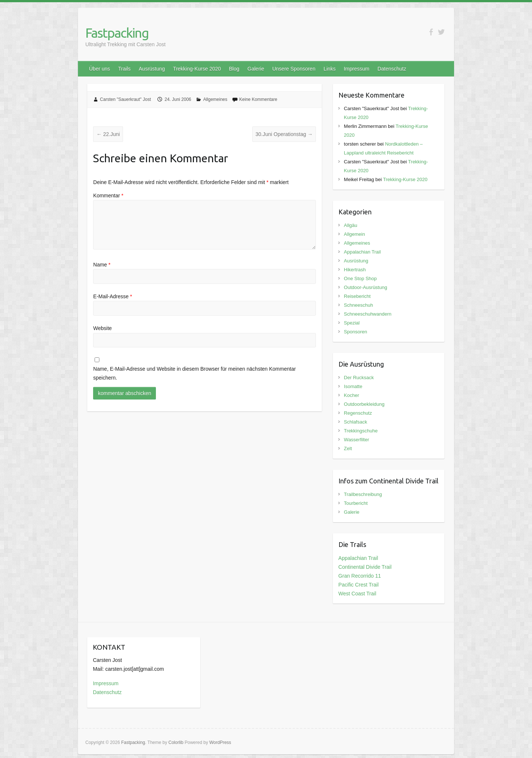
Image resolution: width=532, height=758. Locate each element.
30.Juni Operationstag (284, 134)
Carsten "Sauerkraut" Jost (126, 99)
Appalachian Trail (362, 252)
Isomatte (353, 386)
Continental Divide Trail (365, 567)
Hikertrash (355, 270)
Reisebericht (357, 296)
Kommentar (108, 196)
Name (102, 265)
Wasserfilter (357, 440)
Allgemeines (215, 99)
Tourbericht (356, 503)
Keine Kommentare (258, 99)
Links (330, 69)
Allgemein (354, 234)
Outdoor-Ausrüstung (366, 287)
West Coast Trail (357, 594)
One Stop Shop (360, 278)
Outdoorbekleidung (364, 404)
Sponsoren (356, 332)
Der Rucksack (359, 378)
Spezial (352, 323)
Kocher (352, 395)
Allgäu (351, 225)
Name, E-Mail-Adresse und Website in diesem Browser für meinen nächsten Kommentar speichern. (194, 373)
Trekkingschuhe (361, 431)
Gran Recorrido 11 (360, 576)
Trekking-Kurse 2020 (197, 69)
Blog (234, 69)
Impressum (356, 69)
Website (102, 328)
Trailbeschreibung (363, 494)
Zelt (348, 448)
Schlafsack (356, 422)
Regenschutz (358, 413)
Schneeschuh (359, 305)
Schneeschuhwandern (368, 314)
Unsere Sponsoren (294, 69)
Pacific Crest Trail (359, 585)
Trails (125, 69)
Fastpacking (117, 33)
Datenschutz (392, 69)
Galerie (256, 69)
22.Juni (108, 134)
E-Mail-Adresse (112, 296)
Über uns (100, 69)
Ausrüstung (152, 69)
